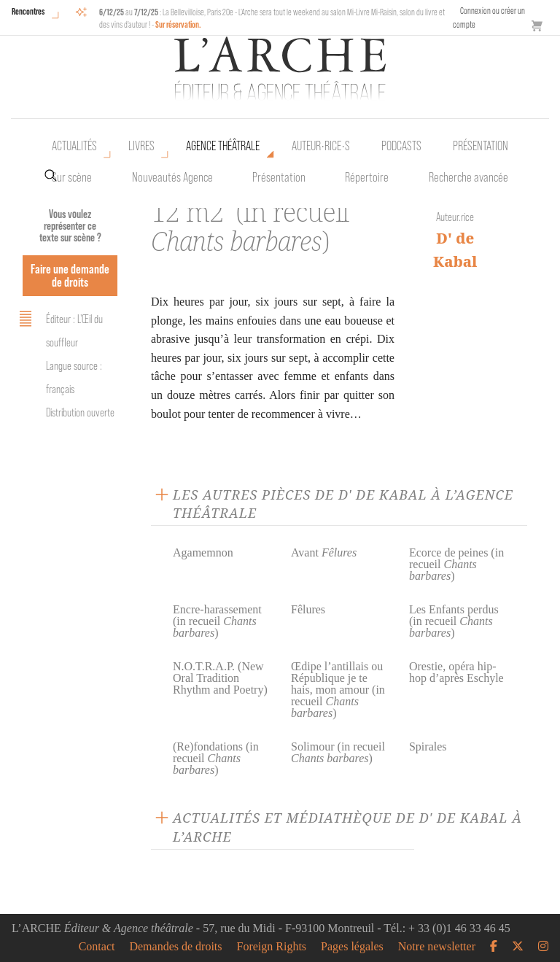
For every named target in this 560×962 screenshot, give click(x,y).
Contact (97, 947)
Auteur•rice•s (321, 146)
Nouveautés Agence (172, 177)
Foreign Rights (272, 947)
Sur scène (72, 177)
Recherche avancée (468, 177)
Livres (141, 146)
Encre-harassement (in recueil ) (217, 621)
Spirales (428, 746)
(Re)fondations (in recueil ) (216, 758)
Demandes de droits (175, 947)
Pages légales (352, 947)
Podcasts (401, 146)
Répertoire (367, 177)
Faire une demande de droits (70, 275)
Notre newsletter (437, 947)
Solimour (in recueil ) (338, 752)
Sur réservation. (178, 24)
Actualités (74, 146)
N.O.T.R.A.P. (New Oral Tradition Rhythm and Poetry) (220, 678)
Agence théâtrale (223, 146)
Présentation (279, 177)
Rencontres (28, 11)
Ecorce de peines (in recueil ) (456, 564)
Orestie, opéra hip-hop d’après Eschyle (456, 672)
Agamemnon (203, 552)
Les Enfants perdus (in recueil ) (454, 621)
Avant (324, 552)
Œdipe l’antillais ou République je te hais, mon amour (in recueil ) (338, 690)
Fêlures (308, 609)
